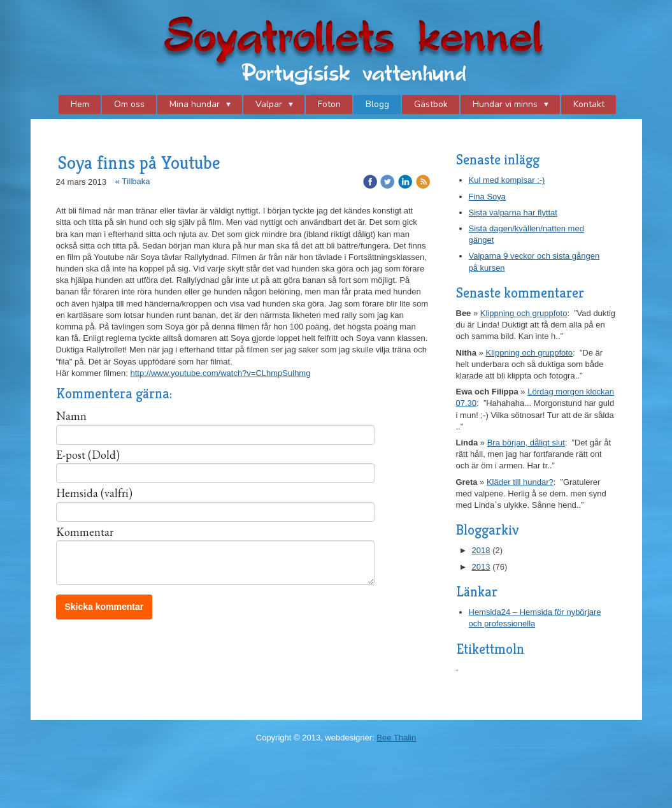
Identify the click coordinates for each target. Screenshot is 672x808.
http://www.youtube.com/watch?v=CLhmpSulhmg (221, 373)
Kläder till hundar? (520, 482)
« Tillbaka (133, 181)
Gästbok (431, 104)
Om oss (129, 104)
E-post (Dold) (88, 455)
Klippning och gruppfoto (524, 313)
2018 (481, 550)
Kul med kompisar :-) (507, 180)
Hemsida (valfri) (94, 493)
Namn (71, 416)
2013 (481, 567)
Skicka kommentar (104, 607)
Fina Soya (488, 197)
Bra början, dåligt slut (526, 443)
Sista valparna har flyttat (513, 213)
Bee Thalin (396, 738)
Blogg (377, 104)
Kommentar (85, 532)
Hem (80, 104)
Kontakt (589, 104)
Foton (329, 104)
